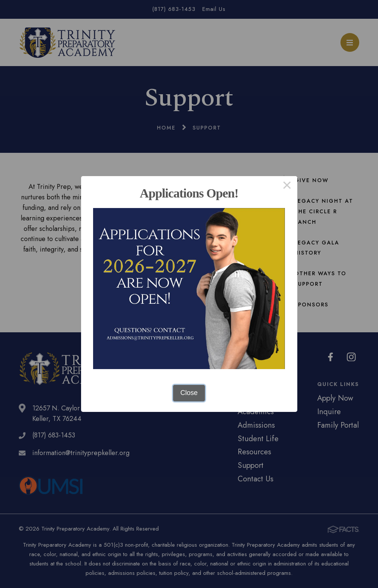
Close (189, 393)
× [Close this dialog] (287, 186)
